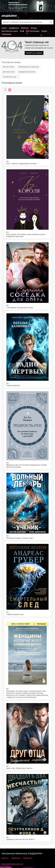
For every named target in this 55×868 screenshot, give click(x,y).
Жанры (34, 28)
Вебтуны (25, 28)
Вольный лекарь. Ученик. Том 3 (20, 538)
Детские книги (9, 72)
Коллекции (35, 31)
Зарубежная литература (29, 67)
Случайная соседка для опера (20, 308)
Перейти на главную (34, 53)
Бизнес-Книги (9, 67)
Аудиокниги (14, 28)
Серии (44, 31)
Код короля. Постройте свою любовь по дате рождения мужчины (26, 235)
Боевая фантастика (27, 72)
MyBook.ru (28, 858)
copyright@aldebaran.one (12, 864)
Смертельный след (15, 614)
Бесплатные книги (10, 31)
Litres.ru (5, 858)
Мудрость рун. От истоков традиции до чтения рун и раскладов (26, 466)
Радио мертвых (13, 385)
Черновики (7, 34)
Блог (22, 31)
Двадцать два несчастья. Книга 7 (21, 839)
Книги (4, 28)
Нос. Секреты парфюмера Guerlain (21, 164)
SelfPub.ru (16, 858)
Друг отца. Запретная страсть (19, 768)
